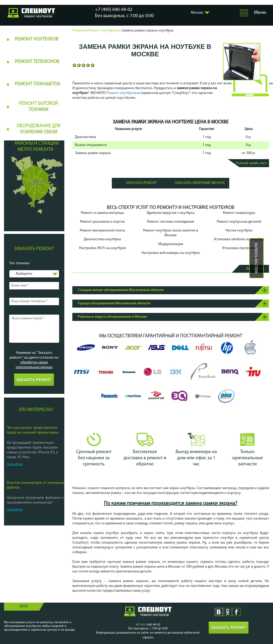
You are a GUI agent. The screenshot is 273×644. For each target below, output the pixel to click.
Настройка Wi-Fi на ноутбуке (102, 248)
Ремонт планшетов (37, 84)
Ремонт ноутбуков (103, 31)
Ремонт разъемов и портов (102, 222)
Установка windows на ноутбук (239, 239)
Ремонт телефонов (37, 62)
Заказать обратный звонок (200, 183)
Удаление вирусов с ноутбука (171, 213)
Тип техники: (19, 263)
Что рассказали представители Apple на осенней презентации (33, 430)
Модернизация (171, 244)
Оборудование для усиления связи (39, 129)
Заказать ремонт (141, 183)
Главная (79, 31)
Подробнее (15, 464)
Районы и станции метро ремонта (37, 147)
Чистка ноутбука (239, 231)
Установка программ (239, 248)
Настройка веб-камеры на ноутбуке (171, 253)
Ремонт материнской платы (102, 231)
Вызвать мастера (256, 258)
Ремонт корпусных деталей (239, 222)
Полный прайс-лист (251, 163)
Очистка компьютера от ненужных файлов (35, 485)
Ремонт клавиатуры (239, 213)
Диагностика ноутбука (102, 239)
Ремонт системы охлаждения (171, 222)
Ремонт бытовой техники (39, 107)
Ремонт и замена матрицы (102, 213)
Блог (24, 606)
